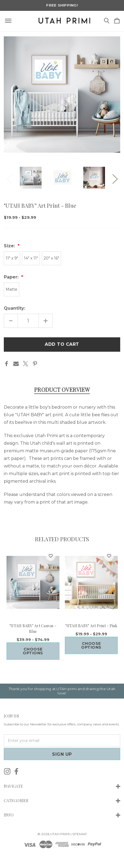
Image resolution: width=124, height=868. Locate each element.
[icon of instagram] (7, 771)
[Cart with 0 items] (117, 21)
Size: (10, 246)
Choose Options (33, 651)
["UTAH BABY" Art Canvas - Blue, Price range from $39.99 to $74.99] (33, 582)
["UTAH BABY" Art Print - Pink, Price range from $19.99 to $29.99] (91, 582)
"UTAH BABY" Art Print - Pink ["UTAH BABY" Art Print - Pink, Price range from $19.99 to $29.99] (91, 626)
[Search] (107, 21)
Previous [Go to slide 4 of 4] (9, 177)
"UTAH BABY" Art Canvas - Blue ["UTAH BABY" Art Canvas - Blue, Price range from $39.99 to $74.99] (33, 629)
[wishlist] (51, 556)
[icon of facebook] (16, 771)
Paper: (12, 277)
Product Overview (62, 390)
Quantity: (15, 308)
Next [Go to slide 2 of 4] (115, 177)
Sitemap (80, 834)
